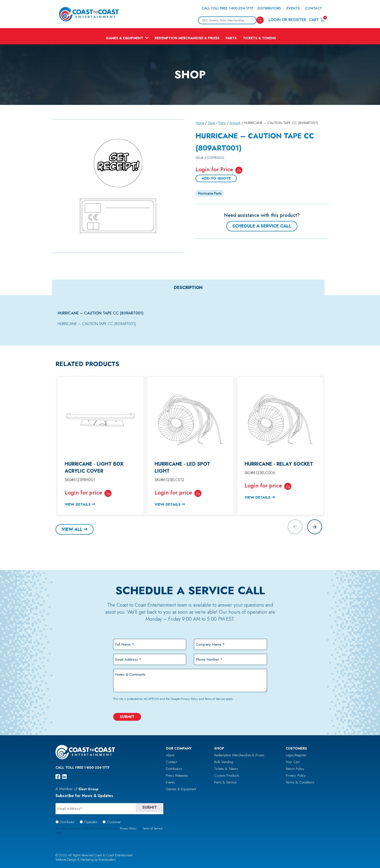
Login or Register (287, 20)
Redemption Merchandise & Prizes (187, 38)
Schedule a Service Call (262, 226)
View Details (78, 504)
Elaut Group (88, 789)
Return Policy (295, 769)
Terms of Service (215, 699)
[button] (315, 527)
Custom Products (227, 775)
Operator (91, 822)
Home (200, 123)
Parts (231, 38)
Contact (314, 8)
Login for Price (214, 169)
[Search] (260, 20)
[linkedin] (64, 777)
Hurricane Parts (210, 193)
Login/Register (296, 755)
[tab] (188, 288)
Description (188, 288)
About (170, 755)
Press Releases (177, 775)
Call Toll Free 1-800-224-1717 (227, 8)
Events (293, 8)
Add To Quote (216, 178)
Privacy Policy (189, 699)
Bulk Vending (224, 762)
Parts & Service (225, 782)
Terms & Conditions (300, 782)
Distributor (67, 822)
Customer (114, 822)
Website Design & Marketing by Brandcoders (86, 860)
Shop (211, 123)
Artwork (235, 123)
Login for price (83, 493)
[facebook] (58, 777)
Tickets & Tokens (259, 38)
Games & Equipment (125, 38)
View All (72, 529)
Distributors (269, 8)
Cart (317, 20)
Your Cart (293, 762)
